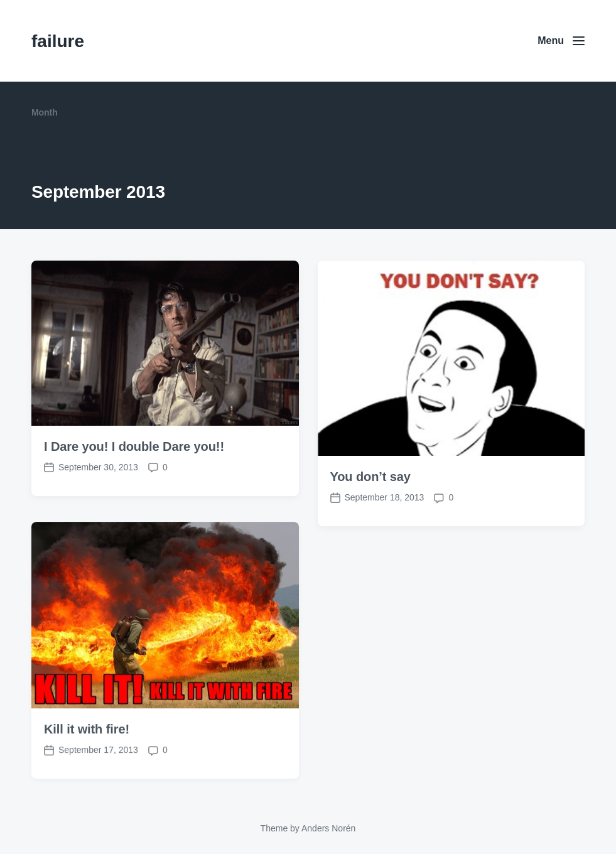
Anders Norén (328, 828)
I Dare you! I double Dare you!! (134, 446)
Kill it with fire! (87, 744)
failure (58, 41)
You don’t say (370, 477)
